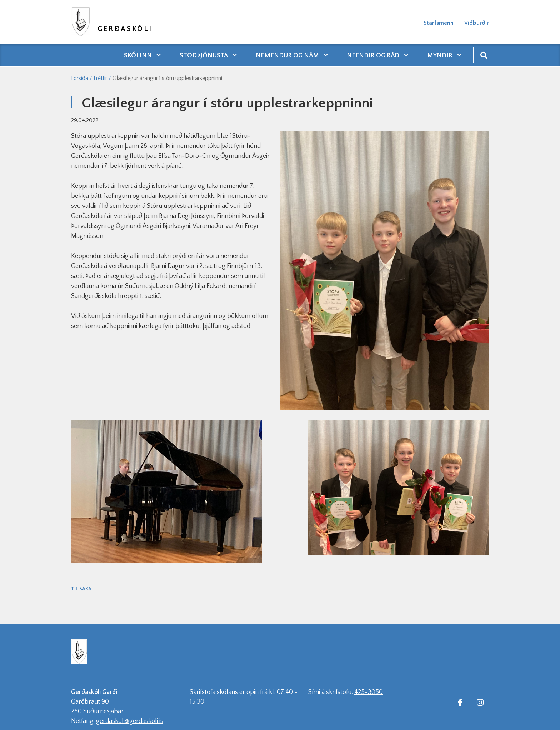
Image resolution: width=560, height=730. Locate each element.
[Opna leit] (484, 55)
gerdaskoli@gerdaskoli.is (130, 721)
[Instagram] (480, 702)
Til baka (81, 589)
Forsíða (80, 78)
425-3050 (369, 692)
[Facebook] (460, 702)
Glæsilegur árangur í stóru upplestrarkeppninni (167, 78)
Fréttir (100, 78)
